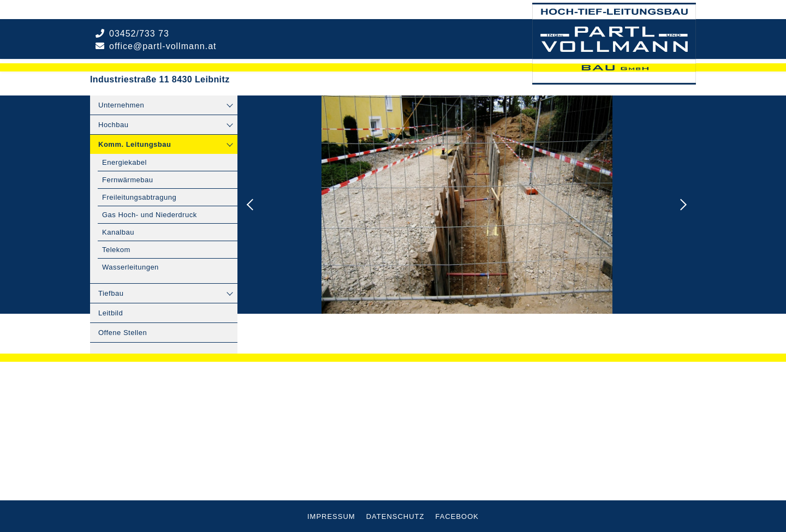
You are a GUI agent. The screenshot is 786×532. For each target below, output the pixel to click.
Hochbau (114, 125)
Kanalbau (118, 232)
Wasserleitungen (130, 267)
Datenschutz (395, 516)
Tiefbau (111, 293)
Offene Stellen (123, 333)
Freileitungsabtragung (139, 197)
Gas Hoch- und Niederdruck (150, 215)
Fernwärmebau (127, 180)
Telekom (116, 250)
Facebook (457, 516)
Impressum (331, 516)
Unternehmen (121, 105)
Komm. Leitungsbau (135, 144)
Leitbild (111, 313)
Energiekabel (124, 162)
